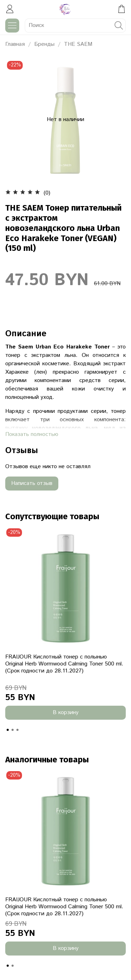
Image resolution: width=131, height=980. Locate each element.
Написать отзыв (32, 483)
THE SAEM (78, 44)
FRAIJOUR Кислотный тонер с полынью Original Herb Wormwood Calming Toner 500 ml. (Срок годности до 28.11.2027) (64, 664)
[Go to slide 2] (13, 730)
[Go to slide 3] (17, 730)
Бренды (44, 44)
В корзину (66, 713)
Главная (15, 44)
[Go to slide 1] (8, 730)
